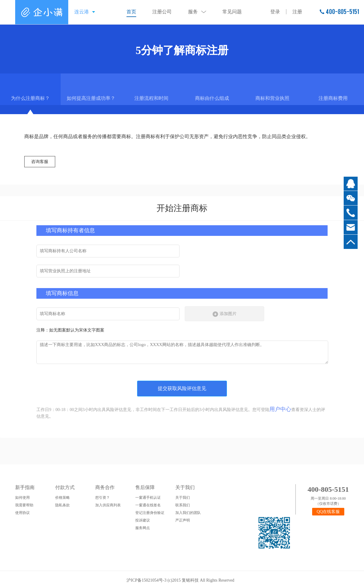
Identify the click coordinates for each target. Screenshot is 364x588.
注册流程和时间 (151, 98)
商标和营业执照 (272, 98)
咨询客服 (40, 162)
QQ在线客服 (328, 512)
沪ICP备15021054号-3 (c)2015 (154, 580)
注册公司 (162, 12)
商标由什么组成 (212, 98)
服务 (193, 12)
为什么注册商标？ (30, 98)
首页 (131, 12)
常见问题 (232, 12)
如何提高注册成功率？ (91, 98)
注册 (297, 12)
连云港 (82, 12)
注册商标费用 (333, 98)
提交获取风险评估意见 (182, 388)
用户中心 (280, 409)
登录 (275, 12)
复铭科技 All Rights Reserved (210, 580)
